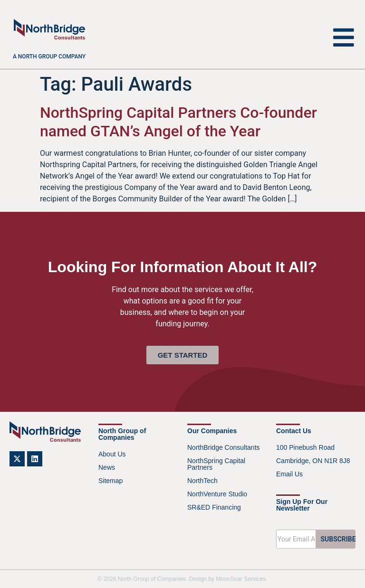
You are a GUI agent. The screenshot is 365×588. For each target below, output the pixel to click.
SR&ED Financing (214, 507)
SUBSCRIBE (338, 539)
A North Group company (49, 57)
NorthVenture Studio (217, 494)
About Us (112, 454)
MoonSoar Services (241, 579)
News (107, 467)
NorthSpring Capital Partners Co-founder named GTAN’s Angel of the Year (178, 122)
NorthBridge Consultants (224, 447)
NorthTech (202, 481)
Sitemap (110, 481)
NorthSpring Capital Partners (216, 464)
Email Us (289, 474)
